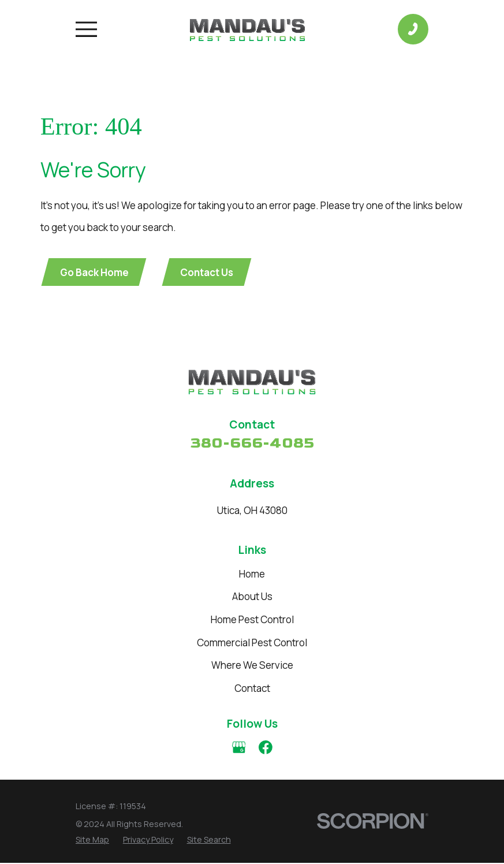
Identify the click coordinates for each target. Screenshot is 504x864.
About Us (252, 597)
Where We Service (252, 666)
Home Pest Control (252, 620)
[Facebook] (266, 748)
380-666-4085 (252, 444)
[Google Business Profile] (239, 748)
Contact (252, 689)
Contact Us (209, 272)
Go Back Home (95, 272)
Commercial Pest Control (252, 643)
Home (252, 574)
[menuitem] (92, 840)
